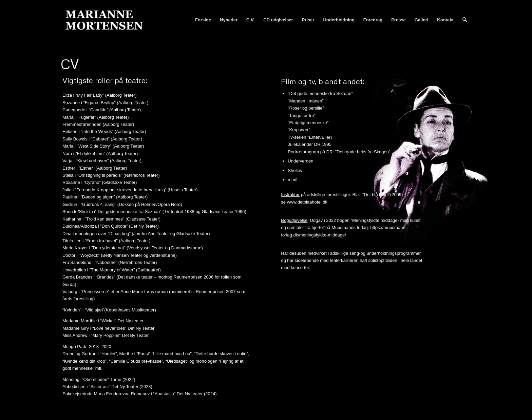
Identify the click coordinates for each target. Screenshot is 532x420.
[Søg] (465, 20)
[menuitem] (203, 20)
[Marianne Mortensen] (107, 20)
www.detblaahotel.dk (307, 202)
